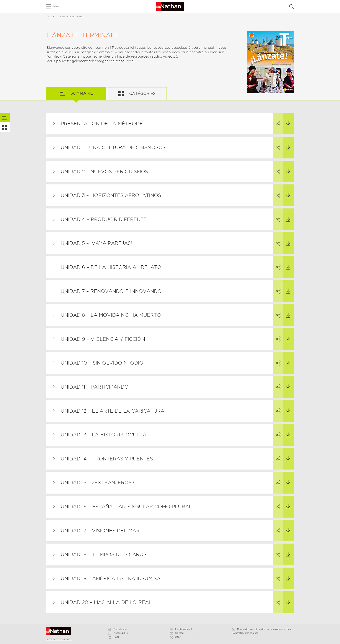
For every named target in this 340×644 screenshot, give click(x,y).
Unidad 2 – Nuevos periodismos (104, 171)
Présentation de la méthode (102, 124)
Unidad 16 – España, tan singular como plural (126, 507)
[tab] (5, 118)
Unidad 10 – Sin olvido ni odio (102, 363)
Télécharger (287, 119)
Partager (276, 120)
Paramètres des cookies (245, 633)
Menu (57, 6)
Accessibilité (118, 633)
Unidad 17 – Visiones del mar (100, 531)
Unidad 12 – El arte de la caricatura (113, 411)
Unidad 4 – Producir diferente (104, 219)
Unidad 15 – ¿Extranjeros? (97, 483)
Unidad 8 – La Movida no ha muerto (111, 315)
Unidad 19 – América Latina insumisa (111, 578)
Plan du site (117, 629)
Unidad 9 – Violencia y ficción (103, 339)
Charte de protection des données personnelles (261, 629)
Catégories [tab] (142, 93)
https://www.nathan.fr (59, 639)
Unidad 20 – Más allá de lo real (106, 602)
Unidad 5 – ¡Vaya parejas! (96, 243)
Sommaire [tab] (81, 93)
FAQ (114, 637)
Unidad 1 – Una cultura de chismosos (113, 147)
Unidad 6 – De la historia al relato (111, 267)
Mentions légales (182, 629)
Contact (177, 633)
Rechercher (291, 6)
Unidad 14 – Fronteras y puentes (107, 459)
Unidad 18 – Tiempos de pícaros (104, 554)
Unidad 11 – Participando (95, 387)
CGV (175, 637)
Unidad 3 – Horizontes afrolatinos (111, 195)
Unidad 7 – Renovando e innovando (111, 291)
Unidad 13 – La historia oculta (104, 435)
